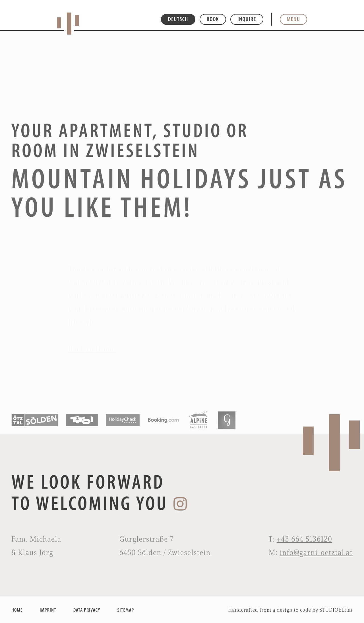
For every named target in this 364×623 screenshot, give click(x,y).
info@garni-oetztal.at (316, 552)
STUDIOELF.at (336, 610)
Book (213, 19)
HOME (17, 610)
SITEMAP (126, 610)
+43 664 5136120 (305, 539)
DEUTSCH (178, 19)
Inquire (247, 19)
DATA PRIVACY (87, 610)
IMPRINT (48, 610)
